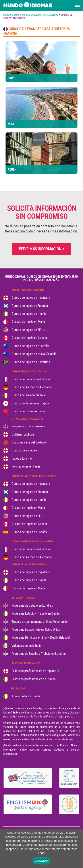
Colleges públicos (23, 434)
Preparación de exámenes (28, 426)
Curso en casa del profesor (29, 442)
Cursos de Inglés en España (29, 532)
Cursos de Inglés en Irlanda (29, 314)
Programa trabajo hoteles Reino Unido (36, 630)
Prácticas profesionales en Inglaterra (35, 671)
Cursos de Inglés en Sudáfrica (31, 362)
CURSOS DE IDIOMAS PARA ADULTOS (40, 15)
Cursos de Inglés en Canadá (30, 338)
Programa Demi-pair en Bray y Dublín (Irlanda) (41, 638)
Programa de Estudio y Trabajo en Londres (39, 654)
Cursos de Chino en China (28, 411)
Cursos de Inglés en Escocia (30, 306)
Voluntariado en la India (26, 646)
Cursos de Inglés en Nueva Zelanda (34, 354)
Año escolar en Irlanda (26, 696)
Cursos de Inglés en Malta (28, 322)
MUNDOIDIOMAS (11, 15)
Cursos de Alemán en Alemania (32, 387)
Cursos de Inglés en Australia (30, 346)
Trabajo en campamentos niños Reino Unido (40, 622)
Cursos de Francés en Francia (31, 379)
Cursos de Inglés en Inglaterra (31, 298)
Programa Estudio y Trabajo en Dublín (36, 613)
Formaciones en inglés (26, 466)
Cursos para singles (24, 450)
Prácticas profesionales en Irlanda (34, 679)
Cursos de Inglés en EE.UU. (29, 330)
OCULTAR (41, 861)
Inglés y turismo (22, 459)
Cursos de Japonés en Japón (30, 403)
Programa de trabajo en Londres (32, 606)
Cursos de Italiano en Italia (29, 395)
